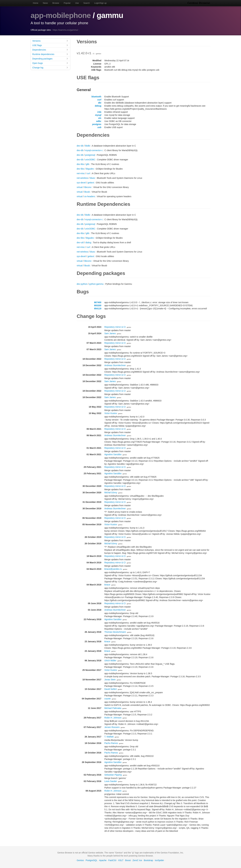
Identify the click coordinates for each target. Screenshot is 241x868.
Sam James (110, 333)
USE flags (50, 45)
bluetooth (96, 97)
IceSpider (159, 860)
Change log (50, 67)
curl (99, 100)
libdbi (88, 146)
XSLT (121, 860)
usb (99, 127)
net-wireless (82, 178)
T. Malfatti (109, 737)
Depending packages (50, 59)
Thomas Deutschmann (115, 632)
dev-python (82, 284)
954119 (98, 309)
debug (98, 106)
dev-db (80, 146)
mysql (98, 115)
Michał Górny (111, 493)
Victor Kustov (111, 413)
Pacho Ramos (111, 743)
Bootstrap (148, 860)
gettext (91, 183)
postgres (97, 124)
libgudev (90, 169)
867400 (98, 302)
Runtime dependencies (50, 54)
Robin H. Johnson (113, 718)
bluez (92, 178)
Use (77, 3)
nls (100, 118)
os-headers (90, 196)
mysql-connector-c (94, 150)
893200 (98, 305)
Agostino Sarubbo (113, 454)
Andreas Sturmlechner (115, 365)
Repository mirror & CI (115, 327)
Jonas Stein (110, 680)
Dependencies (50, 50)
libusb (87, 192)
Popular (67, 3)
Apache (103, 860)
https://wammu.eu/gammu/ (65, 30)
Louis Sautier (111, 781)
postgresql (90, 155)
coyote (108, 699)
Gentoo (80, 860)
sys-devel (81, 183)
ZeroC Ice (137, 860)
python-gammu (96, 284)
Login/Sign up (101, 3)
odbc (99, 121)
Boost (128, 860)
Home (36, 3)
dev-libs (80, 164)
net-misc (81, 173)
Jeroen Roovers (112, 727)
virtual (80, 187)
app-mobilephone (61, 15)
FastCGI (112, 860)
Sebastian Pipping (113, 775)
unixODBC (90, 160)
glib (88, 164)
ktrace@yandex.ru (113, 569)
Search (87, 3)
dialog (88, 242)
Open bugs (50, 63)
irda (99, 112)
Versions (50, 41)
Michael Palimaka (113, 708)
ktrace (107, 585)
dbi (100, 103)
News (45, 3)
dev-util (80, 242)
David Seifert (111, 689)
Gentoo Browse (199, 3)
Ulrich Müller (110, 661)
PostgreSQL (91, 860)
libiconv (88, 187)
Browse (56, 3)
